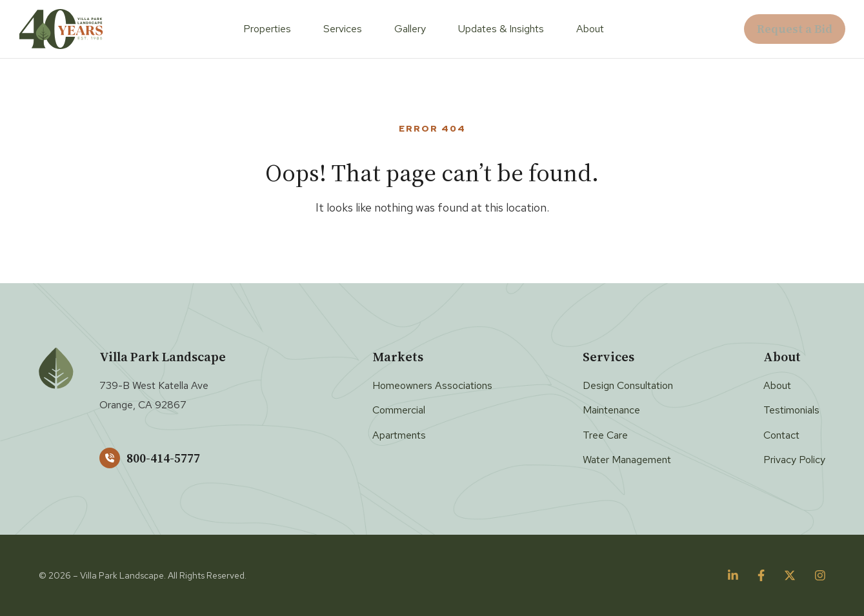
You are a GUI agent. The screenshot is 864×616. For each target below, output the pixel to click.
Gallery (410, 29)
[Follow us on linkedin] (733, 575)
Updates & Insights (501, 29)
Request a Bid (795, 29)
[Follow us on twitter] (790, 575)
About (590, 29)
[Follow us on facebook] (761, 575)
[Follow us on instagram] (820, 575)
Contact (781, 435)
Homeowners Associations (432, 385)
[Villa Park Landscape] (61, 29)
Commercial (399, 410)
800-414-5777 (150, 458)
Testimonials (791, 410)
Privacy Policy (794, 460)
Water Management (627, 460)
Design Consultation (628, 385)
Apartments (399, 435)
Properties (267, 29)
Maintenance (611, 410)
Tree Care (605, 435)
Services (343, 29)
